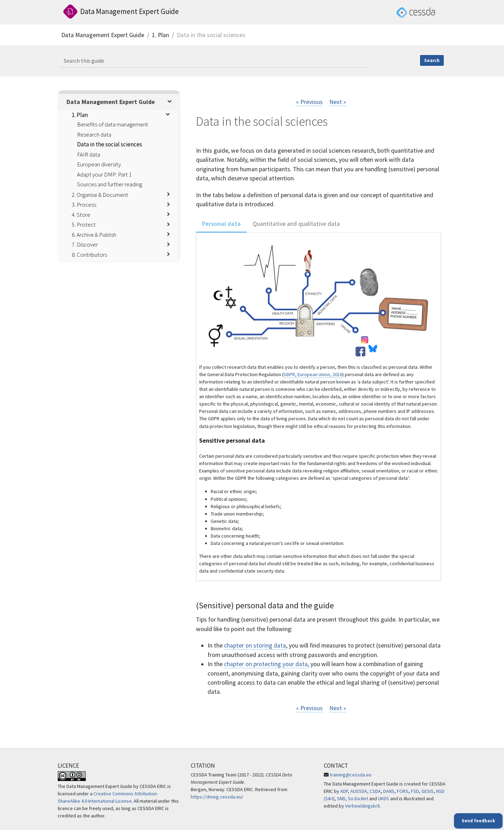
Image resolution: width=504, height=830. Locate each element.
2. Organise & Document (100, 195)
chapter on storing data (255, 645)
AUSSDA (359, 791)
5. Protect (84, 224)
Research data (94, 134)
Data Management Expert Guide (103, 35)
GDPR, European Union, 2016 (313, 374)
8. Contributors (89, 255)
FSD (415, 791)
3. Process (84, 205)
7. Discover (85, 244)
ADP (344, 791)
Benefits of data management (113, 124)
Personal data (221, 224)
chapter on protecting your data (266, 664)
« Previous (309, 102)
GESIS (428, 791)
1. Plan (160, 35)
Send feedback (478, 821)
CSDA (375, 791)
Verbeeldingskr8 (362, 806)
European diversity (99, 164)
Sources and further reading (110, 184)
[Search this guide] (213, 61)
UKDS (384, 798)
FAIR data (89, 154)
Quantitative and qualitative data (296, 224)
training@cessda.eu (351, 775)
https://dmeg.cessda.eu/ (217, 797)
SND (341, 798)
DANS (389, 791)
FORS (403, 791)
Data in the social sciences (110, 144)
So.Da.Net (358, 798)
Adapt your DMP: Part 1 (104, 174)
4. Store (81, 215)
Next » (338, 102)
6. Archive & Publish (94, 235)
